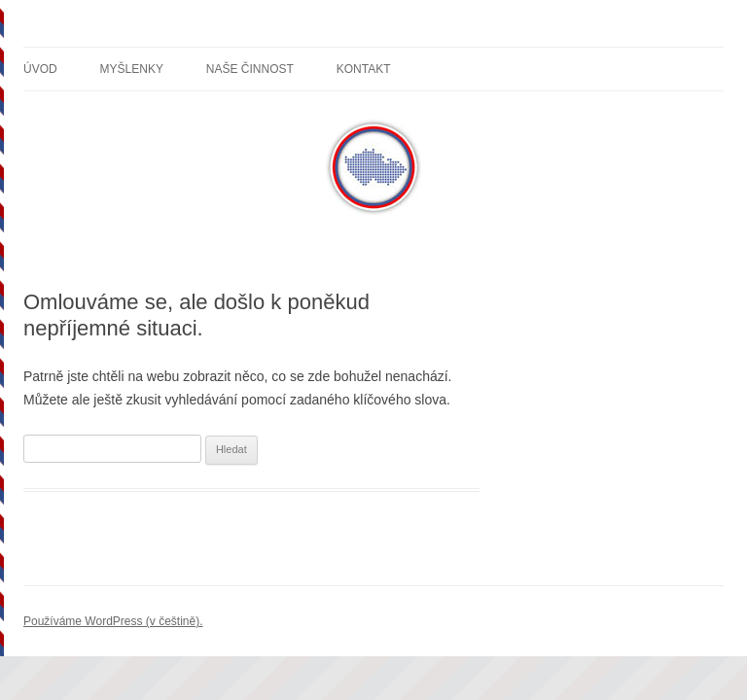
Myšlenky (132, 69)
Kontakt (364, 69)
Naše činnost (250, 69)
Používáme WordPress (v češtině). (113, 621)
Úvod (40, 69)
